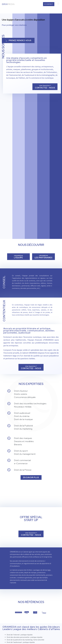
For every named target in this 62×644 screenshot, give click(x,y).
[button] (58, 4)
